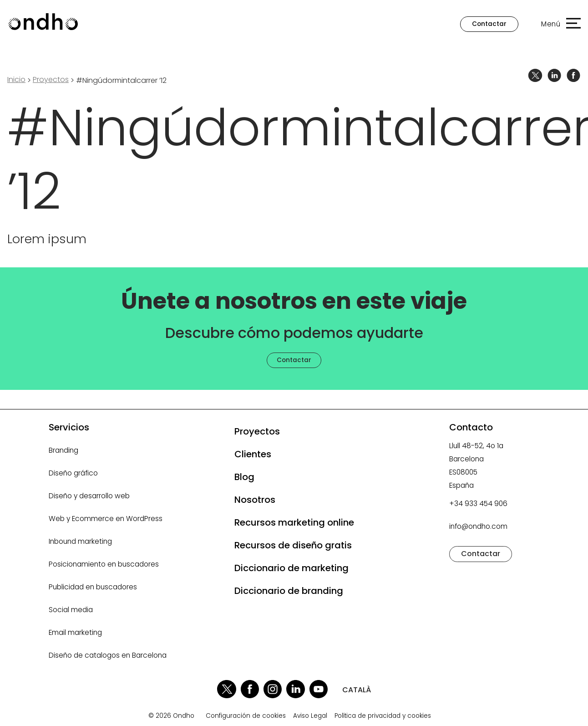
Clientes (253, 454)
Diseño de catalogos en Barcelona (108, 655)
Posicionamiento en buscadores (104, 564)
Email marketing (75, 632)
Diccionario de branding (289, 591)
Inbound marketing (80, 541)
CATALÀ (357, 690)
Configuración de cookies (246, 716)
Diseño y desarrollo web (89, 496)
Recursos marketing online (294, 522)
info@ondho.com (478, 526)
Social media (71, 610)
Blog (244, 477)
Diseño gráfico (73, 473)
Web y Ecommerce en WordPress (106, 519)
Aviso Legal (310, 716)
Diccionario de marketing (291, 568)
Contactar (489, 24)
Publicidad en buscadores (93, 587)
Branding (63, 450)
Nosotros (255, 500)
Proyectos (257, 431)
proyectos (51, 79)
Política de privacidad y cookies (383, 716)
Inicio (16, 79)
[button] (556, 24)
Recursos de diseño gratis (293, 545)
